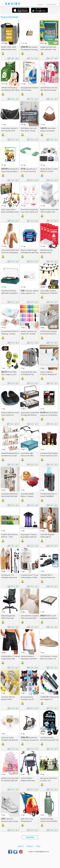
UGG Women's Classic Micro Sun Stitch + (49, 657)
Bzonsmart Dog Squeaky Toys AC (27, 698)
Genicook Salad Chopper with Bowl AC (10, 739)
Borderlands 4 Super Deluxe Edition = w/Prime (10, 171)
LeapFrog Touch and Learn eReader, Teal (48, 48)
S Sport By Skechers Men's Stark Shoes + (10, 821)
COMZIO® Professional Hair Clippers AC (49, 698)
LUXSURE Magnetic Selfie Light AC (48, 536)
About (21, 846)
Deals (40, 4)
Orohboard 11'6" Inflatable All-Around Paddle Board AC (9, 577)
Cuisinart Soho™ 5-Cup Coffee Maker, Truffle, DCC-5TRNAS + (29, 577)
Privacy (30, 846)
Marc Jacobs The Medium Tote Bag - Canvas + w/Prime (30, 49)
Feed (38, 846)
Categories (51, 4)
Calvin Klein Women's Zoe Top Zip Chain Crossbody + (10, 131)
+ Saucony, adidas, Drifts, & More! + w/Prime (30, 293)
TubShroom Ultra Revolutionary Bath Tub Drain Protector (49, 740)
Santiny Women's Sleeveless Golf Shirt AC (29, 659)
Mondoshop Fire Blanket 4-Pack (47, 251)
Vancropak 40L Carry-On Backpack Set (29, 373)
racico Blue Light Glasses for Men (27, 454)
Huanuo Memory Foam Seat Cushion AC (10, 414)
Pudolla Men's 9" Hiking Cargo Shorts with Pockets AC (10, 659)
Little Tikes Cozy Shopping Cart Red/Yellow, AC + (28, 821)
